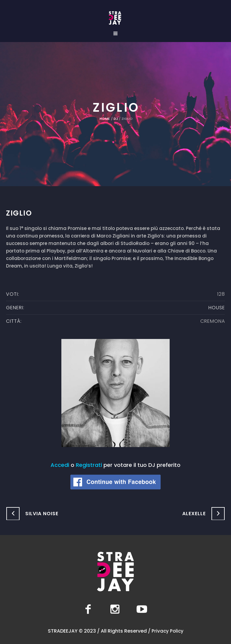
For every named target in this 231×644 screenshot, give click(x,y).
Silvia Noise (42, 514)
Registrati (89, 465)
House (217, 308)
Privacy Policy (168, 631)
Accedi (60, 465)
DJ (116, 119)
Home (105, 119)
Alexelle (194, 514)
